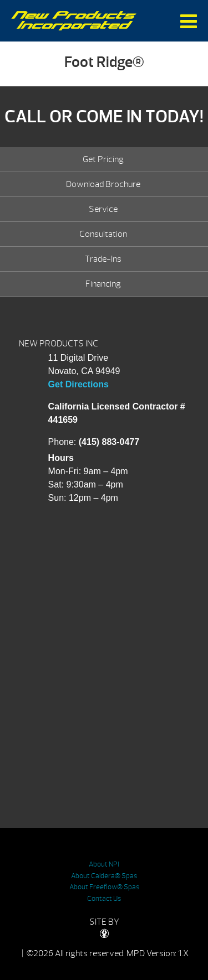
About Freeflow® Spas (104, 887)
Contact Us (104, 899)
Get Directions (78, 384)
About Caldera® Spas (104, 876)
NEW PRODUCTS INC (59, 344)
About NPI (104, 864)
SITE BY (104, 927)
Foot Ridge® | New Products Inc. (74, 21)
